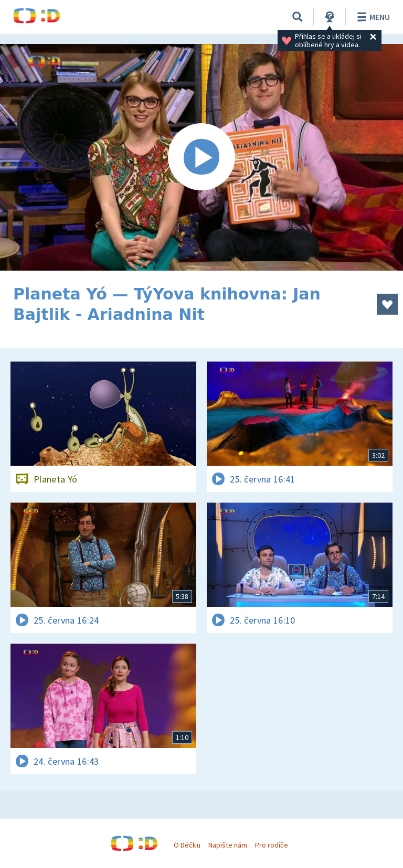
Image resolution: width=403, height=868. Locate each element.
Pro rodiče (272, 845)
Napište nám (228, 845)
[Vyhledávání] (298, 17)
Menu (372, 17)
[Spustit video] (201, 157)
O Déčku (187, 845)
